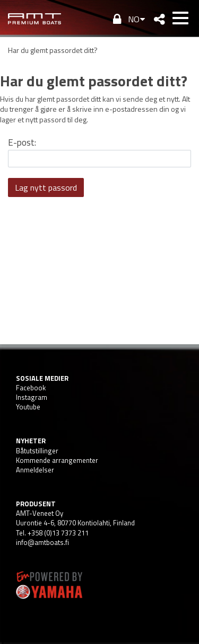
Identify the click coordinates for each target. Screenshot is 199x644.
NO (134, 19)
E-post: (22, 142)
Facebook (31, 388)
